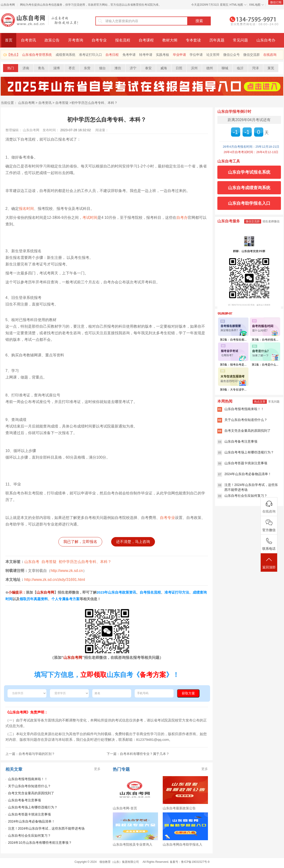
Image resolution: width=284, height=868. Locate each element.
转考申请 (146, 55)
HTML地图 (236, 5)
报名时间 (26, 209)
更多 (97, 769)
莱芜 (271, 68)
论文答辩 (213, 55)
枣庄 (72, 68)
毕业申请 (179, 55)
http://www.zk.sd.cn (67, 571)
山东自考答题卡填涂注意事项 (29, 814)
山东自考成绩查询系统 (249, 188)
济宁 (133, 68)
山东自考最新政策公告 (179, 808)
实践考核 (162, 55)
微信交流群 (252, 55)
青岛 (41, 68)
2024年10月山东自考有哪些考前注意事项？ (40, 843)
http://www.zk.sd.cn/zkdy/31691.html (55, 580)
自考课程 (146, 40)
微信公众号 (231, 55)
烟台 (102, 68)
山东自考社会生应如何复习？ (29, 835)
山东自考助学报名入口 (249, 203)
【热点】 (13, 55)
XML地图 (255, 5)
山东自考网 (8, 5)
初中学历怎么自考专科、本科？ (94, 103)
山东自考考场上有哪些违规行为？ (33, 807)
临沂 (240, 68)
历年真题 (217, 40)
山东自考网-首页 (125, 808)
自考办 (182, 218)
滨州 (194, 68)
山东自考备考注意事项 (24, 800)
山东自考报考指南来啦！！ (28, 779)
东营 (87, 68)
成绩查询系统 (65, 55)
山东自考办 (266, 40)
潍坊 (118, 68)
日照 (179, 68)
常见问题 (240, 40)
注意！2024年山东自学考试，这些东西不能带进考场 (46, 828)
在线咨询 (270, 55)
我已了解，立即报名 (80, 542)
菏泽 (256, 68)
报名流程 (123, 40)
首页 (9, 40)
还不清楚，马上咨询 (133, 542)
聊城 (225, 68)
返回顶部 (269, 563)
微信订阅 (276, 2)
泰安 (148, 68)
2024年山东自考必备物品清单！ (31, 821)
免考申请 (129, 55)
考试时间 (90, 218)
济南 (26, 68)
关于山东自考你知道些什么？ (29, 786)
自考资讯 (28, 40)
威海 (164, 68)
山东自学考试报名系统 (249, 172)
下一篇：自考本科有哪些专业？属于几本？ (138, 754)
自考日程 (112, 55)
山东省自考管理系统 (37, 55)
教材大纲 (170, 40)
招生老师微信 (271, 221)
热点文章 (260, 402)
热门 (11, 68)
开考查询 (76, 40)
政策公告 (52, 40)
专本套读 (193, 40)
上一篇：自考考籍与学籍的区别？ (30, 754)
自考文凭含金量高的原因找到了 (31, 793)
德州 (210, 68)
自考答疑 (62, 103)
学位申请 (196, 55)
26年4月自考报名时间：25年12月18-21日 (251, 147)
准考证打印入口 (90, 55)
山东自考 (32, 562)
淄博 (57, 68)
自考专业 (99, 40)
